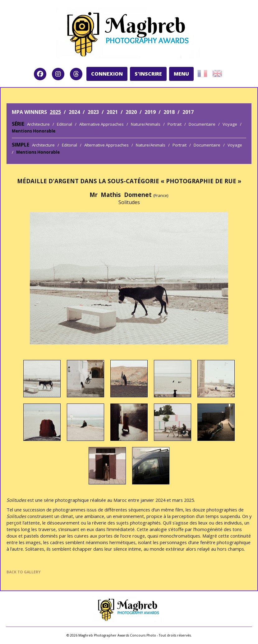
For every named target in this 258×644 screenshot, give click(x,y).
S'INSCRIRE (148, 74)
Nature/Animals (146, 124)
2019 (150, 112)
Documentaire (202, 124)
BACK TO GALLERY (24, 572)
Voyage (230, 124)
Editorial (64, 124)
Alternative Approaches (101, 124)
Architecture (38, 124)
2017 (188, 112)
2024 (74, 112)
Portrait (175, 124)
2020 (131, 112)
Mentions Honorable (34, 131)
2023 (93, 112)
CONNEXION (107, 74)
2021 (112, 112)
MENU (181, 74)
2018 (169, 112)
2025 (55, 112)
